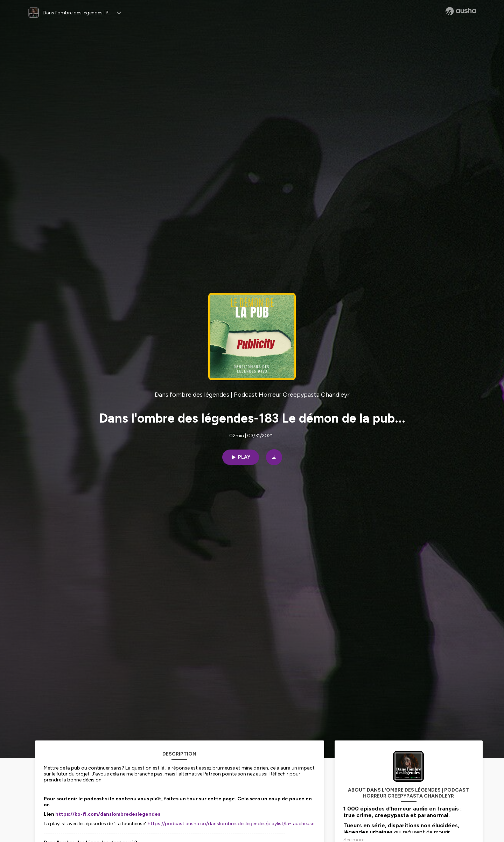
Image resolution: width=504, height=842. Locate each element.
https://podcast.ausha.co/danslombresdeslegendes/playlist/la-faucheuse (231, 824)
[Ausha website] (461, 11)
